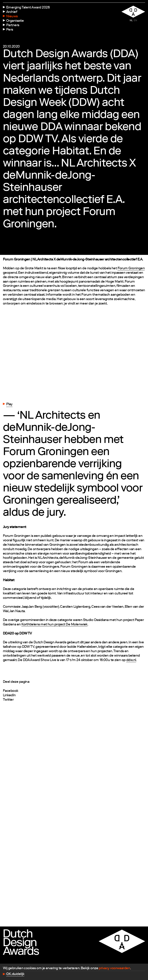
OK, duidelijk (15, 974)
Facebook (11, 691)
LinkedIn (9, 695)
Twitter (8, 700)
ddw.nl (131, 660)
